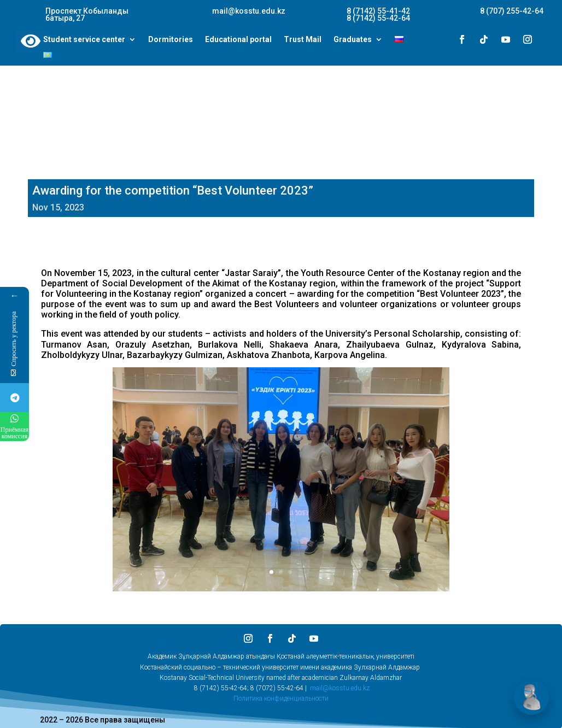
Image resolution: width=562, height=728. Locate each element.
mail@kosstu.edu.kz (340, 688)
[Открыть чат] (531, 697)
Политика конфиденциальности (281, 698)
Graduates (353, 40)
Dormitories (171, 40)
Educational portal (238, 40)
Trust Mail (303, 40)
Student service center (84, 40)
